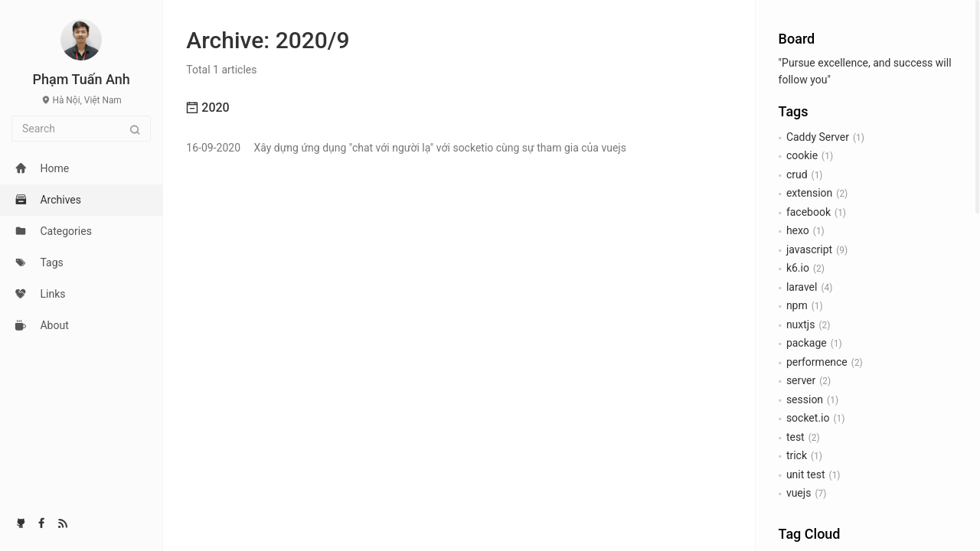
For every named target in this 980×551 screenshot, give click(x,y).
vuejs (799, 493)
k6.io (798, 268)
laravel (802, 287)
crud (797, 174)
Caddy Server (818, 137)
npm (797, 305)
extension (809, 193)
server (801, 380)
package (807, 343)
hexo (798, 230)
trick (797, 455)
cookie (802, 155)
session (805, 399)
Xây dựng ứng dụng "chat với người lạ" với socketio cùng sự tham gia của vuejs (406, 148)
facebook (808, 212)
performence (817, 362)
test (795, 437)
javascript (809, 249)
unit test (806, 474)
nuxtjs (801, 324)
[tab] (459, 108)
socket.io (808, 418)
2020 (207, 108)
